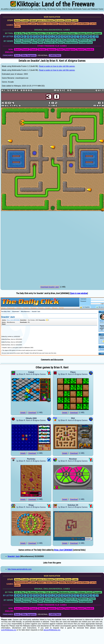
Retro (35, 43)
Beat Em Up (71, 40)
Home (17, 20)
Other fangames (29, 55)
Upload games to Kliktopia (42, 20)
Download (32, 413)
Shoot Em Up (50, 43)
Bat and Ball (59, 40)
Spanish (80, 49)
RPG (41, 43)
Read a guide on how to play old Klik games (57, 66)
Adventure (27, 40)
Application (38, 40)
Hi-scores (59, 20)
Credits (25, 20)
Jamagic (98, 33)
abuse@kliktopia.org (52, 630)
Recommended (21, 24)
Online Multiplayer (67, 24)
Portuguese (70, 49)
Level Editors (83, 24)
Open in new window (79, 293)
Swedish (90, 49)
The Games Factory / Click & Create (42, 33)
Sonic (17, 55)
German (42, 49)
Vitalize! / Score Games (47, 24)
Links (75, 20)
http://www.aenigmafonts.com (20, 569)
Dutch (17, 49)
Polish (60, 49)
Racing (18, 43)
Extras (68, 20)
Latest (33, 24)
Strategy (27, 43)
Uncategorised (86, 43)
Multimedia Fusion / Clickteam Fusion (76, 33)
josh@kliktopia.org (9, 630)
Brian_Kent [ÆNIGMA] (63, 550)
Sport (60, 43)
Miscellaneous (71, 43)
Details (23, 413)
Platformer (83, 40)
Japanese (51, 49)
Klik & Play (20, 33)
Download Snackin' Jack (50, 287)
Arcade (48, 40)
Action (18, 40)
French (33, 49)
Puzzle (92, 40)
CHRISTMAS (55, 55)
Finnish (25, 49)
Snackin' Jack (14, 556)
